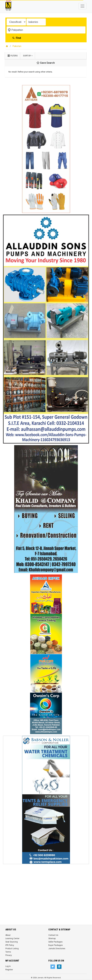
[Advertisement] (46, 888)
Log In (8, 966)
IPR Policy (10, 945)
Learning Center (12, 938)
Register (9, 970)
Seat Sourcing (12, 942)
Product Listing (12, 949)
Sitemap (52, 938)
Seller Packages (55, 942)
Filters (12, 56)
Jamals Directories (57, 949)
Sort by (27, 56)
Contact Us (53, 935)
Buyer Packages (56, 945)
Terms (8, 952)
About (8, 935)
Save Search (46, 63)
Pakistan (17, 46)
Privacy (9, 955)
